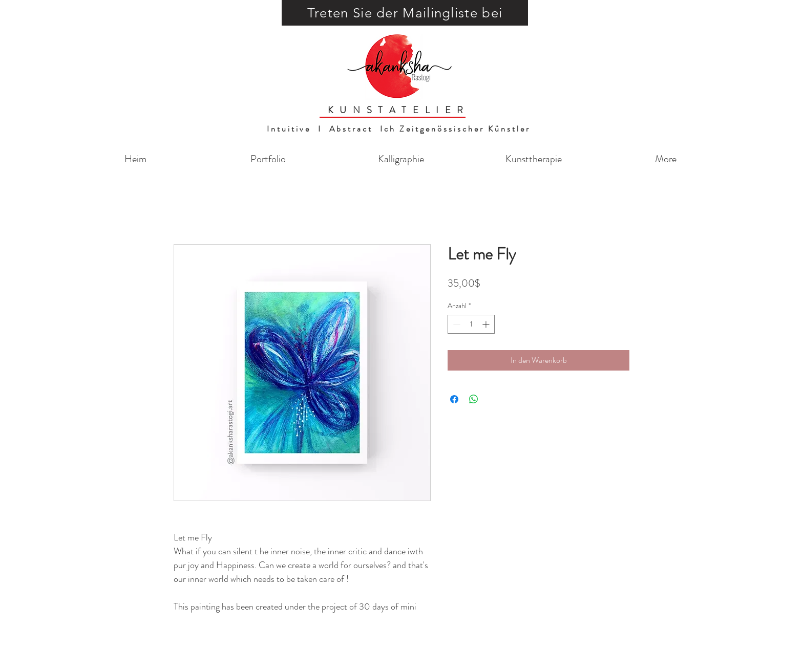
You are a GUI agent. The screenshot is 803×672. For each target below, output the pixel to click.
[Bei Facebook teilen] (454, 399)
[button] (405, 13)
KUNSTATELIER (399, 110)
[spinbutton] (471, 324)
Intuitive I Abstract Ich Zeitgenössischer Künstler (399, 129)
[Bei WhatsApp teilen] (474, 399)
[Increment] (487, 324)
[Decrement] (456, 324)
